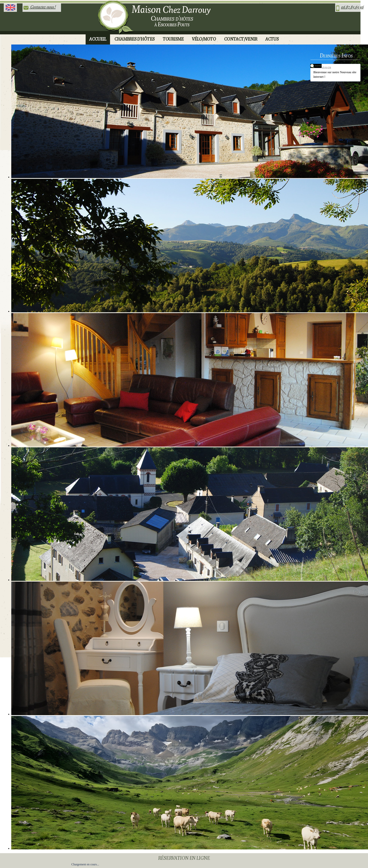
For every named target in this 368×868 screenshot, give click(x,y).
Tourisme (173, 39)
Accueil (98, 39)
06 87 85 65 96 (352, 7)
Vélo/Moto (204, 39)
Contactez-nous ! (43, 7)
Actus (272, 39)
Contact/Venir (241, 39)
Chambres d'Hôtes (135, 39)
